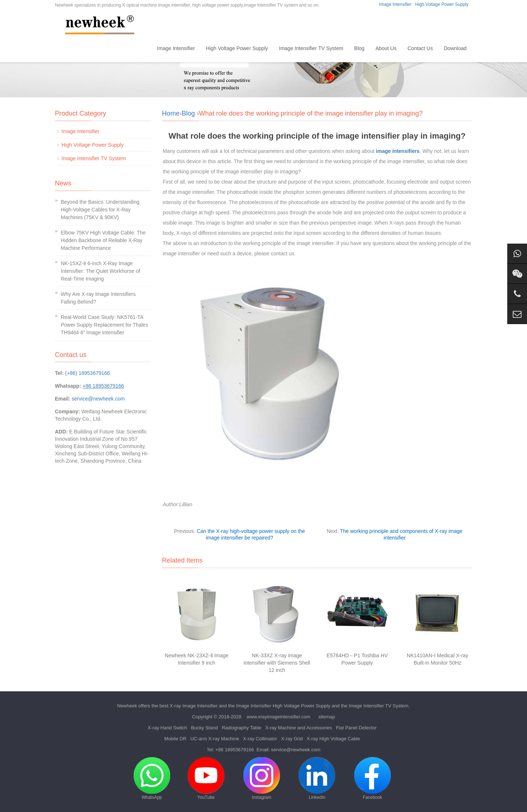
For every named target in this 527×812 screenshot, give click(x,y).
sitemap (327, 717)
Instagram (262, 779)
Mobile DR (175, 739)
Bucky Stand (204, 728)
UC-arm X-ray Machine (215, 739)
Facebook (373, 779)
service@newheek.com (98, 399)
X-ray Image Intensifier (194, 706)
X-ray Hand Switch (168, 728)
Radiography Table (242, 728)
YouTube (206, 779)
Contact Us (420, 48)
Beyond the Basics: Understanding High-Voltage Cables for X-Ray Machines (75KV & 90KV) (100, 210)
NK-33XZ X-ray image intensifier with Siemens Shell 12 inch (277, 663)
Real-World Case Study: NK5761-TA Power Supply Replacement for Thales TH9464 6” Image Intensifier (104, 325)
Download (455, 48)
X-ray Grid (292, 739)
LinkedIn (317, 779)
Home (139, 48)
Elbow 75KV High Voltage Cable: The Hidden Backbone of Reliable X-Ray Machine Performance (103, 240)
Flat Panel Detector (356, 728)
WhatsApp (152, 779)
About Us (386, 48)
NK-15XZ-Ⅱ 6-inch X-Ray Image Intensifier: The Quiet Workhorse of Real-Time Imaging (100, 271)
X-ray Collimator (260, 739)
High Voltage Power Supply (442, 4)
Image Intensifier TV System (311, 48)
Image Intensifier (395, 4)
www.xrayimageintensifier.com (279, 717)
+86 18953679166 (235, 750)
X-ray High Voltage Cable (333, 739)
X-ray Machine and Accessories (299, 728)
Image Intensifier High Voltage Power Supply (283, 706)
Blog (359, 48)
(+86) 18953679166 (88, 373)
